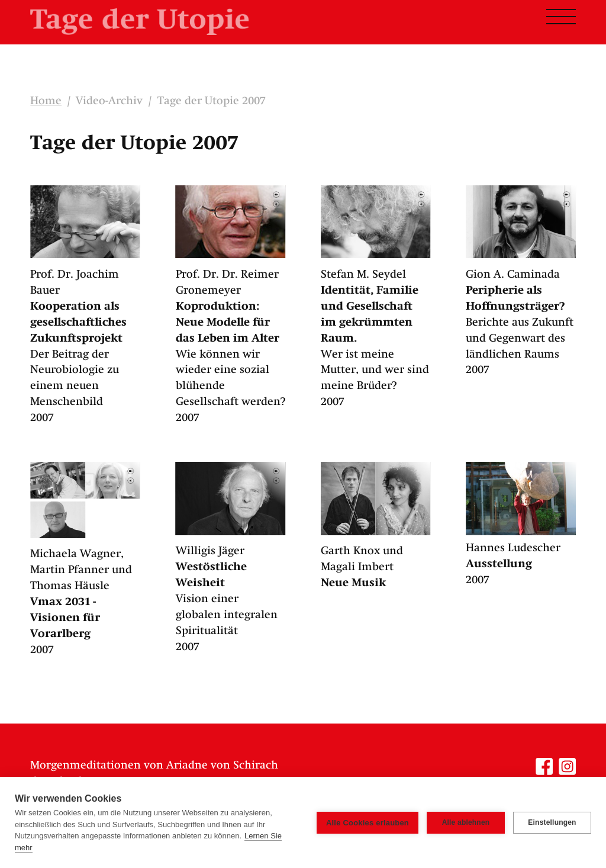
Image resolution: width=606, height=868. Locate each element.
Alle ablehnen (466, 822)
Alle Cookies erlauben (368, 823)
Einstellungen (552, 822)
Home (46, 101)
